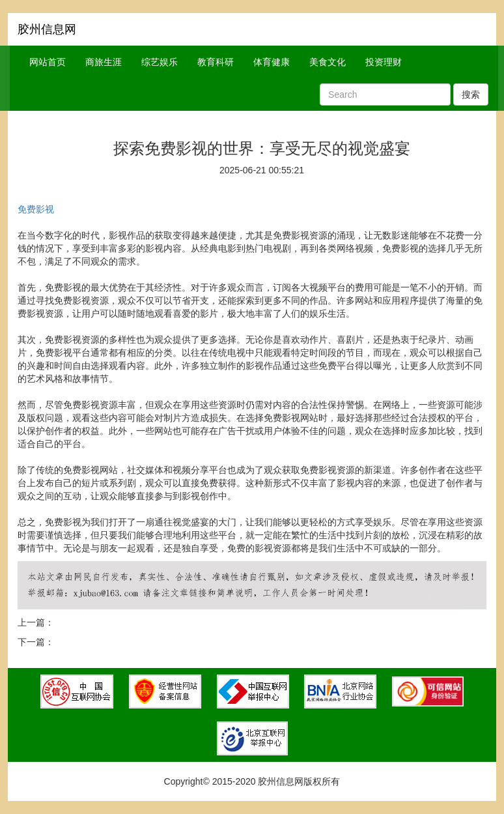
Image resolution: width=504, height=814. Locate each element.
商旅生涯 (104, 62)
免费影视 (36, 209)
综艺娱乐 (160, 62)
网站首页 (48, 62)
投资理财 (384, 62)
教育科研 (216, 62)
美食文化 (328, 62)
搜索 (471, 94)
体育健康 (272, 62)
